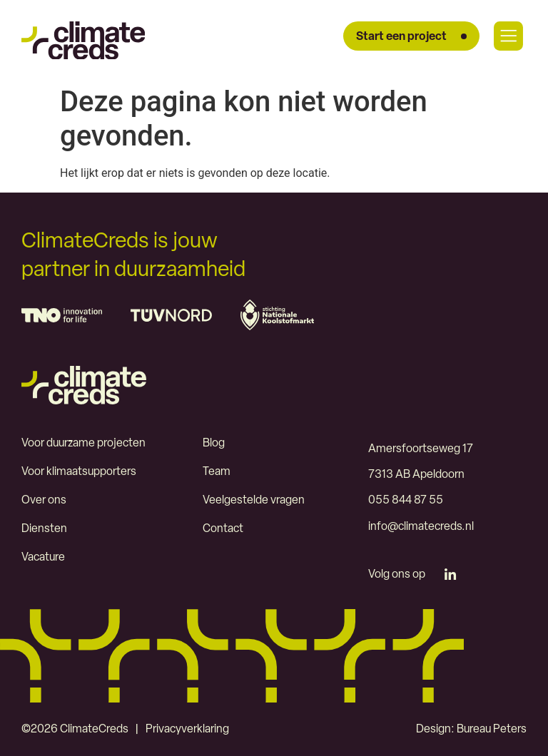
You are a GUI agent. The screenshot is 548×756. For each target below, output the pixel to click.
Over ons (44, 501)
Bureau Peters (491, 729)
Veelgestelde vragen (254, 501)
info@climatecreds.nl (421, 526)
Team (217, 472)
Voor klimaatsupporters (79, 472)
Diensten (44, 529)
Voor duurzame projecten (84, 444)
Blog (214, 444)
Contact (223, 529)
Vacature (44, 558)
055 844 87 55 (406, 501)
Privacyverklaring (187, 729)
